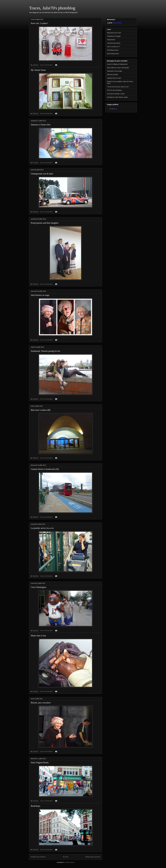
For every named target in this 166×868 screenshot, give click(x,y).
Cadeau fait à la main (114, 78)
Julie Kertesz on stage (40, 295)
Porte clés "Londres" (40, 23)
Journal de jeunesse (114, 43)
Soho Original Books (40, 763)
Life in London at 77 (114, 47)
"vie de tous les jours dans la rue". (118, 87)
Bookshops (36, 806)
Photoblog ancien (113, 50)
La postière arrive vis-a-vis (42, 528)
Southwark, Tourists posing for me (45, 351)
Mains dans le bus (38, 636)
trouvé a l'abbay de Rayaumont (117, 64)
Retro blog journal (113, 54)
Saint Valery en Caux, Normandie (118, 68)
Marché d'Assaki (112, 75)
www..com (113, 109)
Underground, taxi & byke (42, 174)
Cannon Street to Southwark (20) (45, 469)
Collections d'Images (114, 36)
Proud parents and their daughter (45, 223)
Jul (108, 23)
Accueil (65, 857)
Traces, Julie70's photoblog (52, 8)
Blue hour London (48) (41, 410)
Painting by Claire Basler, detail (117, 97)
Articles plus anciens (93, 857)
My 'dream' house (38, 70)
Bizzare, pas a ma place (41, 703)
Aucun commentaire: (47, 65)
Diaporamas (111, 40)
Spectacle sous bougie (114, 71)
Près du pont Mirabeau (115, 90)
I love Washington (39, 587)
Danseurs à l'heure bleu (41, 125)
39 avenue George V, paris (116, 94)
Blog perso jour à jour (114, 33)
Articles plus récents (38, 857)
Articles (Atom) (70, 862)
